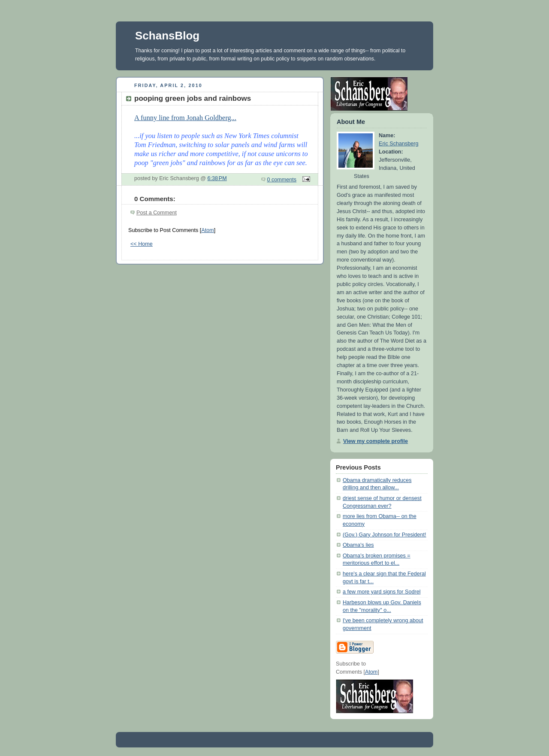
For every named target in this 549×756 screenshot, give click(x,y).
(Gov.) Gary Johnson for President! (385, 535)
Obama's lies (358, 545)
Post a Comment (157, 213)
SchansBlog (167, 36)
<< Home (142, 244)
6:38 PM (217, 178)
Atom (207, 230)
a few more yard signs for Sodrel (382, 592)
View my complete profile (376, 441)
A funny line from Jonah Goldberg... (185, 118)
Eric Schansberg (399, 144)
